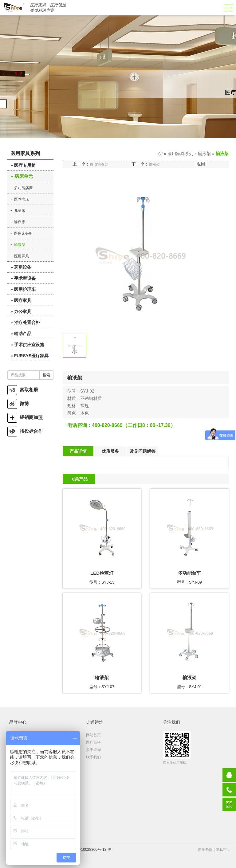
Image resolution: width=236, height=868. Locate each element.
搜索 (46, 375)
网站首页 (93, 735)
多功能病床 (23, 188)
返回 (201, 164)
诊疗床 (20, 222)
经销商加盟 (25, 417)
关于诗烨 (93, 750)
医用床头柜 (23, 233)
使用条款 (205, 850)
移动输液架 (99, 164)
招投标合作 (25, 431)
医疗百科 (93, 742)
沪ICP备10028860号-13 (87, 850)
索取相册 (23, 390)
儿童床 (20, 211)
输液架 (20, 245)
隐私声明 (223, 850)
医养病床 (22, 199)
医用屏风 (22, 256)
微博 (18, 403)
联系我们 (93, 757)
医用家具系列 (180, 154)
